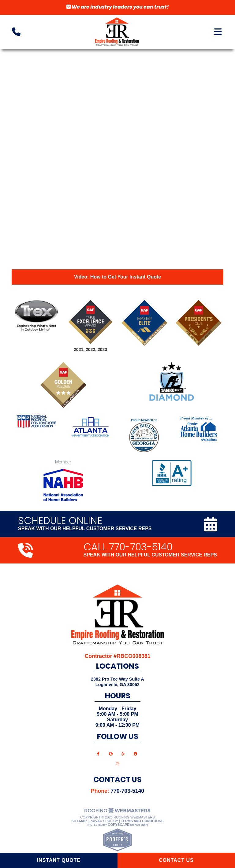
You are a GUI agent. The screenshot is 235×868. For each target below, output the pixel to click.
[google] (111, 753)
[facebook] (98, 753)
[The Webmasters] (117, 812)
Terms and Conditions (142, 821)
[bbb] (136, 753)
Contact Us (176, 860)
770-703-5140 (127, 791)
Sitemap (79, 821)
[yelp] (123, 753)
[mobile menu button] (218, 32)
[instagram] (117, 763)
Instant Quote (59, 860)
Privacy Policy (104, 821)
